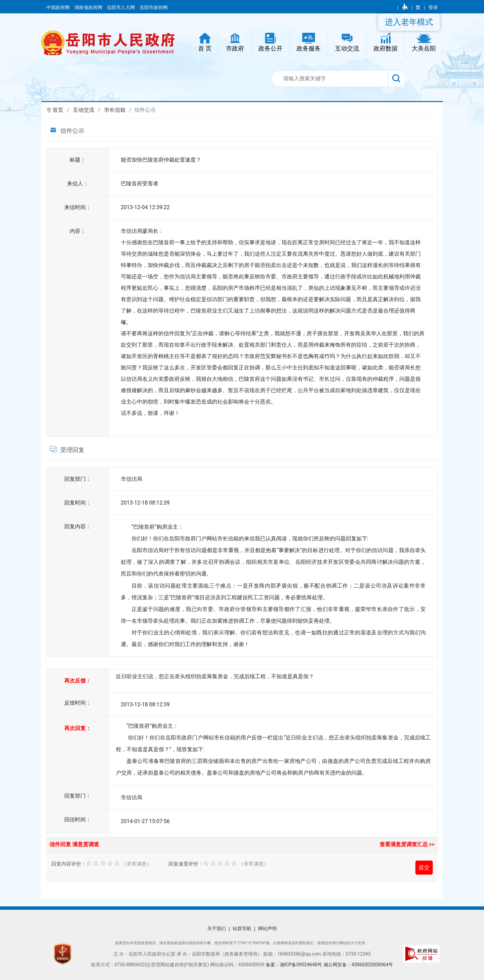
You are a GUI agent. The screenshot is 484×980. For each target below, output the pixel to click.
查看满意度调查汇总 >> (407, 844)
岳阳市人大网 (121, 7)
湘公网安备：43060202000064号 (358, 965)
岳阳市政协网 (154, 7)
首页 (58, 110)
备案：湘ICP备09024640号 (295, 965)
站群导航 (242, 928)
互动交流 (84, 110)
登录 (433, 7)
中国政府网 (58, 7)
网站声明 (267, 928)
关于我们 (217, 928)
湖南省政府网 (89, 7)
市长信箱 (115, 110)
